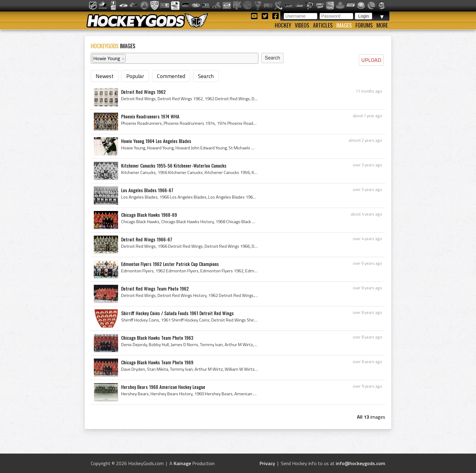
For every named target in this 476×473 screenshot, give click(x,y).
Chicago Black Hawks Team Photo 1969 (157, 362)
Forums (364, 25)
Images (344, 25)
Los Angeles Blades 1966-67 (147, 190)
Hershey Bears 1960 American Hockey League (163, 387)
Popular (135, 76)
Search (206, 76)
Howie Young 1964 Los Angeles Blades (156, 141)
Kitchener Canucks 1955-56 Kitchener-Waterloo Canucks (174, 165)
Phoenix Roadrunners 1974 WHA (150, 116)
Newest (105, 76)
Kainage (182, 463)
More (382, 25)
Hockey (283, 25)
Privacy (267, 463)
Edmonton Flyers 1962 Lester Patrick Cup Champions (170, 264)
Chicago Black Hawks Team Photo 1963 (157, 338)
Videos (302, 25)
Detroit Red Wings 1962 (143, 92)
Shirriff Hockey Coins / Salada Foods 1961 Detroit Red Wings (177, 313)
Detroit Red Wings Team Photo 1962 (155, 288)
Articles (323, 25)
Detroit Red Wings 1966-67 (147, 239)
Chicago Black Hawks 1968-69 (149, 215)
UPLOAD (371, 60)
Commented (171, 76)
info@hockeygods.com (360, 463)
